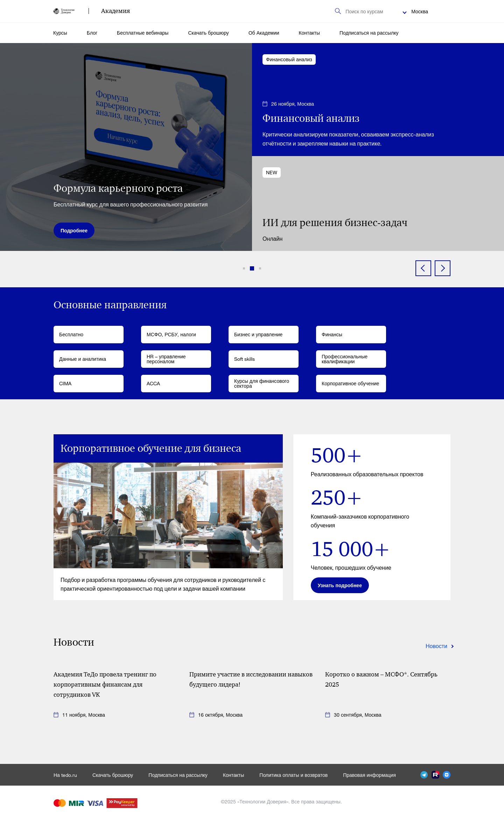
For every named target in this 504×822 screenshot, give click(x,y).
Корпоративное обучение (350, 383)
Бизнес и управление (258, 334)
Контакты (309, 33)
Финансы (332, 334)
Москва (420, 11)
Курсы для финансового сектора (262, 383)
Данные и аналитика (83, 359)
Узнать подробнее (340, 585)
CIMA (65, 383)
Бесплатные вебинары (143, 33)
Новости (436, 646)
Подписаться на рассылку (369, 33)
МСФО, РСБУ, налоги (171, 334)
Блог (92, 33)
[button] (244, 268)
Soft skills (244, 359)
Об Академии (264, 33)
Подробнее (74, 230)
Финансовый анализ (289, 59)
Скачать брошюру (208, 33)
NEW (272, 172)
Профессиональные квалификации (345, 359)
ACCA (153, 383)
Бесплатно (71, 334)
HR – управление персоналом (166, 359)
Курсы (60, 33)
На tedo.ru (65, 775)
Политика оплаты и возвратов (293, 775)
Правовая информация (369, 775)
